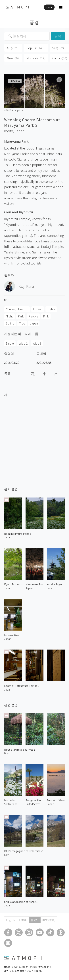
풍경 (34, 22)
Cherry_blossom (17, 309)
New (13, 58)
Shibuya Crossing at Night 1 (21, 902)
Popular (35, 48)
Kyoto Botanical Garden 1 (13, 584)
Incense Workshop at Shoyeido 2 (13, 635)
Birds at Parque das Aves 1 (20, 750)
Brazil (7, 753)
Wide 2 (23, 343)
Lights (51, 309)
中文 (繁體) (49, 920)
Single (10, 343)
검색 (58, 36)
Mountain (36, 58)
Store (49, 7)
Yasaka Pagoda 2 (56, 584)
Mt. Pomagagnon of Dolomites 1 (24, 851)
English (11, 920)
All (13, 48)
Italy (6, 855)
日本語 (23, 920)
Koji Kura (26, 286)
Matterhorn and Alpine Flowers (13, 800)
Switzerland (11, 804)
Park (21, 316)
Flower (38, 309)
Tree (22, 323)
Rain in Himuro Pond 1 (18, 534)
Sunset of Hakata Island (56, 800)
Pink (46, 316)
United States (33, 804)
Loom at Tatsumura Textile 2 (22, 686)
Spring (10, 323)
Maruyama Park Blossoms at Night (34, 584)
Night (9, 316)
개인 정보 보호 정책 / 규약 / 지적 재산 (24, 971)
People (33, 316)
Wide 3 (37, 343)
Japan (20, 131)
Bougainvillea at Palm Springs (34, 800)
